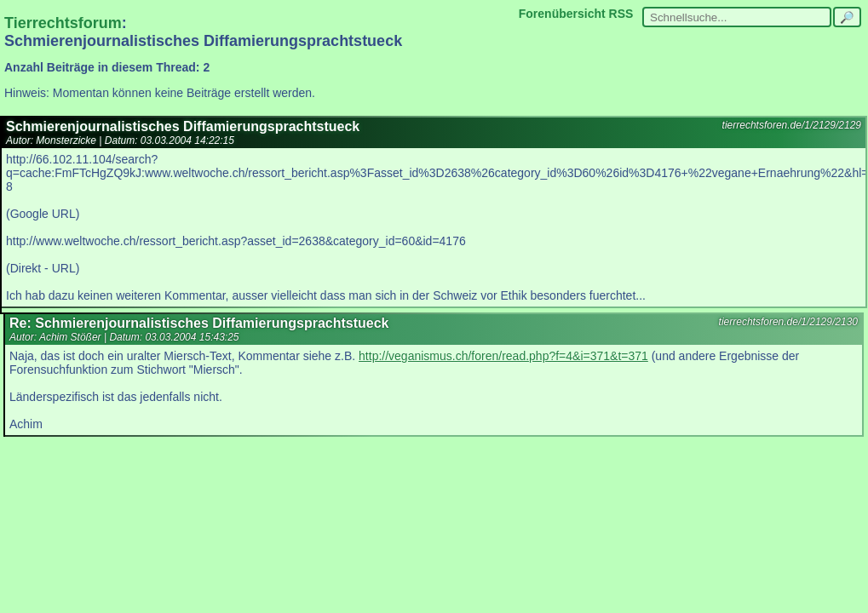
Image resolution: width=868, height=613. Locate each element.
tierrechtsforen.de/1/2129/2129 (792, 125)
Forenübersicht (562, 14)
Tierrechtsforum (63, 23)
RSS (621, 14)
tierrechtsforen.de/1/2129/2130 (788, 322)
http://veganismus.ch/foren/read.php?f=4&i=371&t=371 (503, 356)
